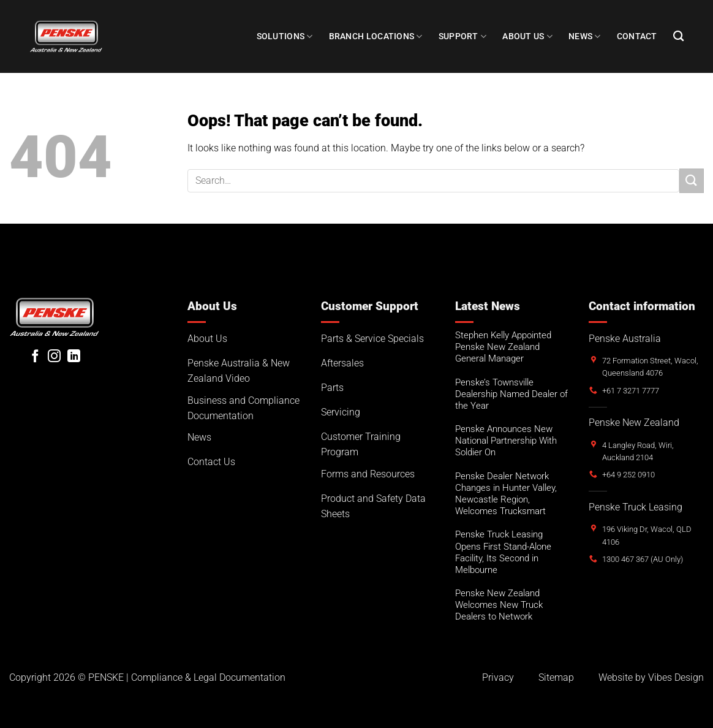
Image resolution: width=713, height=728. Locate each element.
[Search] (678, 36)
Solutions (285, 36)
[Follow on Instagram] (54, 357)
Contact (637, 36)
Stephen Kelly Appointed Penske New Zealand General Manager (503, 347)
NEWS (585, 36)
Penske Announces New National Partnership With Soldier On (506, 441)
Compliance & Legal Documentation (208, 677)
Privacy (498, 677)
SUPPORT (463, 36)
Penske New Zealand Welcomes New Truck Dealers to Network (499, 605)
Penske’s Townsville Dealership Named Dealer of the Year (511, 394)
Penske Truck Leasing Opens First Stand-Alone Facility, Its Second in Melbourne (503, 552)
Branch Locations (376, 36)
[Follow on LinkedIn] (74, 357)
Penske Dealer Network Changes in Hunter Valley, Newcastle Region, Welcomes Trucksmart (506, 494)
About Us (527, 36)
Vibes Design (676, 677)
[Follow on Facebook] (35, 357)
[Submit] (692, 180)
